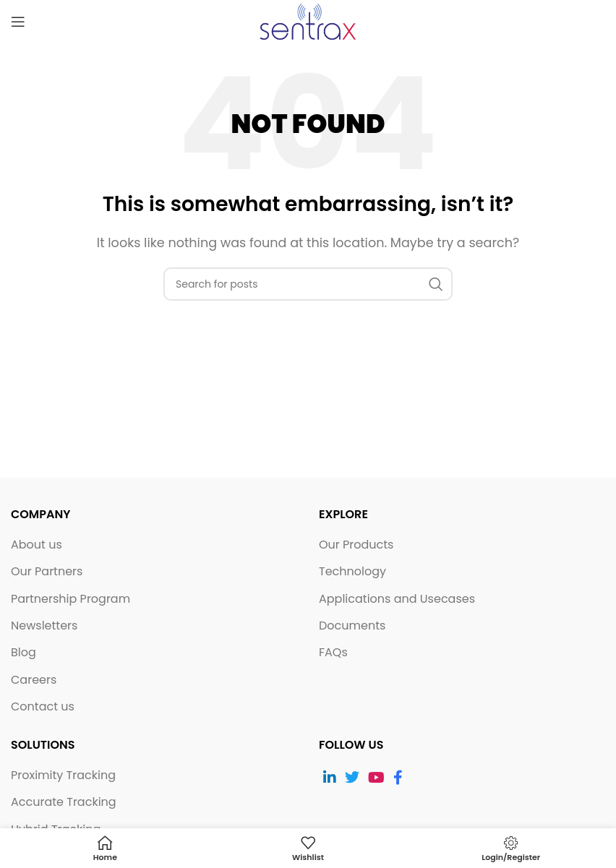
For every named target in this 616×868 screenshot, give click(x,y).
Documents (352, 626)
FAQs (333, 653)
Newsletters (44, 626)
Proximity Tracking (63, 775)
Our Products (356, 545)
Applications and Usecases (397, 599)
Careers (34, 680)
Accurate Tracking (64, 802)
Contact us (43, 707)
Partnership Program (70, 599)
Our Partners (47, 572)
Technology (352, 572)
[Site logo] (308, 21)
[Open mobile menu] (18, 22)
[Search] (308, 284)
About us (37, 545)
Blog (23, 653)
